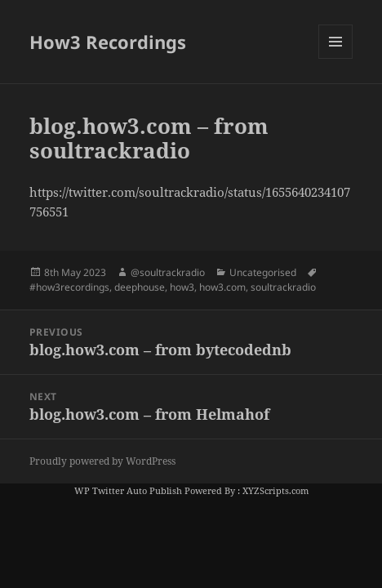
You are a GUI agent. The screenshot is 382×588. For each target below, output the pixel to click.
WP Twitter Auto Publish (128, 490)
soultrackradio (283, 287)
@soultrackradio (168, 272)
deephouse (140, 287)
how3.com (222, 287)
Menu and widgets (336, 58)
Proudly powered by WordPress (102, 461)
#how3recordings (69, 287)
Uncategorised (263, 272)
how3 (182, 287)
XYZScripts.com (275, 490)
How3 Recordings (108, 42)
